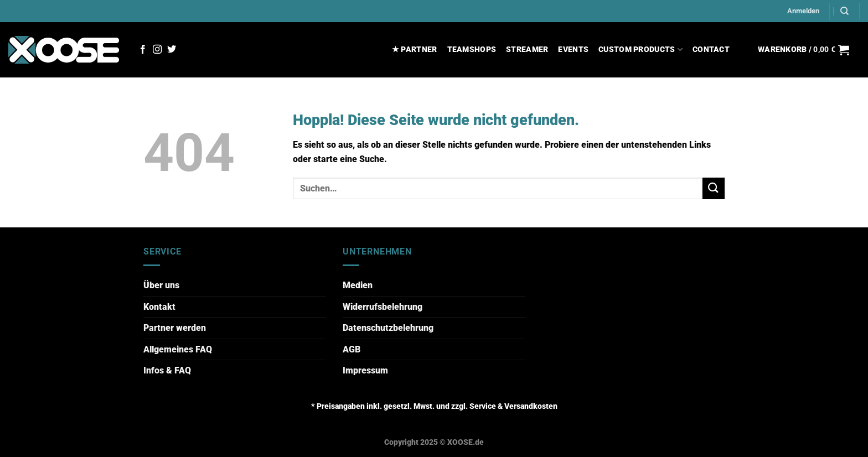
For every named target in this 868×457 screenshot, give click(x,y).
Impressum (365, 370)
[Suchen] (844, 11)
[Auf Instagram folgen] (157, 50)
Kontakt (159, 307)
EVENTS (573, 50)
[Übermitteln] (714, 188)
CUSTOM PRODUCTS (640, 50)
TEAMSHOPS (472, 50)
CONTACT (711, 50)
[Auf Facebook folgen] (143, 50)
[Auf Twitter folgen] (172, 50)
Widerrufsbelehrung (383, 307)
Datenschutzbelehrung (388, 328)
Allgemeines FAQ (178, 349)
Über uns (161, 285)
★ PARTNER (415, 50)
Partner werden (175, 328)
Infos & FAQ (167, 370)
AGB (352, 349)
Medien (358, 285)
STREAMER (527, 50)
